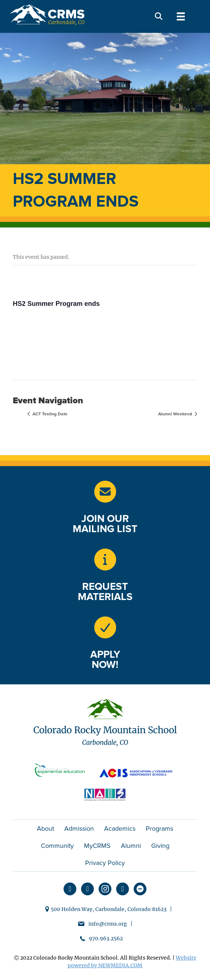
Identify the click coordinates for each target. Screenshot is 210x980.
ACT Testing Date (49, 414)
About (45, 829)
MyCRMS (97, 846)
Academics (120, 829)
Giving (160, 846)
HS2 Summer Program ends (56, 304)
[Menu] (181, 16)
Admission (79, 829)
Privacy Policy (105, 863)
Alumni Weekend (176, 414)
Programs (159, 829)
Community (57, 846)
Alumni (131, 846)
